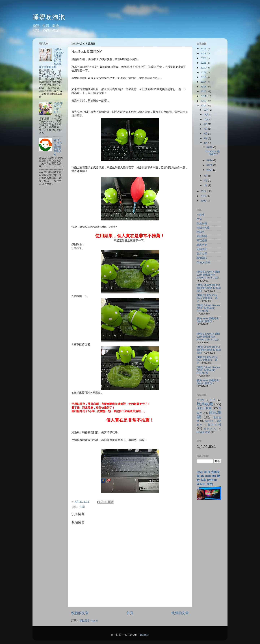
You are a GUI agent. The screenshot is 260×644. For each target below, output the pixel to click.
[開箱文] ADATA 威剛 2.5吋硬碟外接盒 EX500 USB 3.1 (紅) (208, 275)
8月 (206, 124)
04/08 (210, 165)
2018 (204, 77)
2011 (204, 191)
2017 (204, 82)
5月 (206, 138)
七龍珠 (201, 215)
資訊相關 (202, 236)
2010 (204, 196)
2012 (204, 106)
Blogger (144, 635)
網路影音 (202, 249)
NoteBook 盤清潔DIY (213, 153)
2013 (204, 101)
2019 (204, 72)
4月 (206, 143)
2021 (204, 63)
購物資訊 (202, 258)
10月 (206, 119)
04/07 (210, 170)
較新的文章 (80, 613)
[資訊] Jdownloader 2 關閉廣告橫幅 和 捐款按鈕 (209, 288)
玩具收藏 (202, 223)
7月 (206, 129)
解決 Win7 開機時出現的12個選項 (208, 320)
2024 (204, 53)
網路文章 (202, 245)
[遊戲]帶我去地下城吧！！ (58, 108)
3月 (206, 176)
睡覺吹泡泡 (49, 17)
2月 (206, 180)
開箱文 (201, 232)
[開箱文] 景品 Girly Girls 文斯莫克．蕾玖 (207, 298)
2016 (204, 87)
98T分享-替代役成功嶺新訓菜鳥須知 (58, 147)
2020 (204, 68)
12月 (206, 110)
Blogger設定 (204, 262)
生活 (82, 507)
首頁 (130, 613)
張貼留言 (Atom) (89, 621)
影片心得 (202, 254)
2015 (204, 91)
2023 (204, 58)
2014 (204, 96)
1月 (206, 185)
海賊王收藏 (203, 228)
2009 (204, 201)
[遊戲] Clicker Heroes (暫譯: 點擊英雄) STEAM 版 (208, 308)
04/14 (210, 160)
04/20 (210, 147)
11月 (206, 114)
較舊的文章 (180, 613)
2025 (204, 49)
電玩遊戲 (202, 241)
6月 (206, 134)
